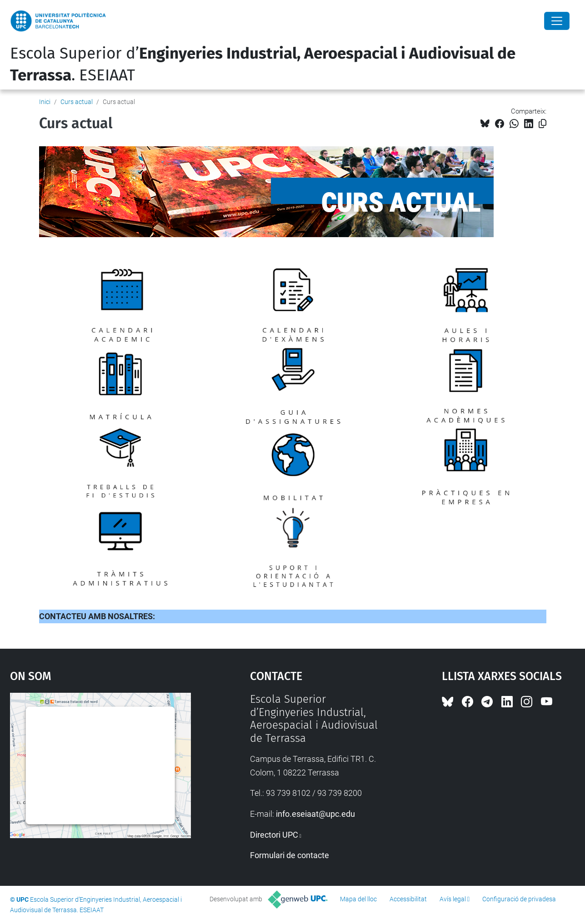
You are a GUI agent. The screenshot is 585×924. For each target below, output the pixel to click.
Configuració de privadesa (519, 899)
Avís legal (453, 899)
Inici (45, 102)
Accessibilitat (408, 899)
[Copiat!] (542, 124)
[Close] (557, 21)
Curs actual (77, 102)
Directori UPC (274, 835)
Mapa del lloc (358, 899)
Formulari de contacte (290, 855)
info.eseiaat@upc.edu (315, 814)
